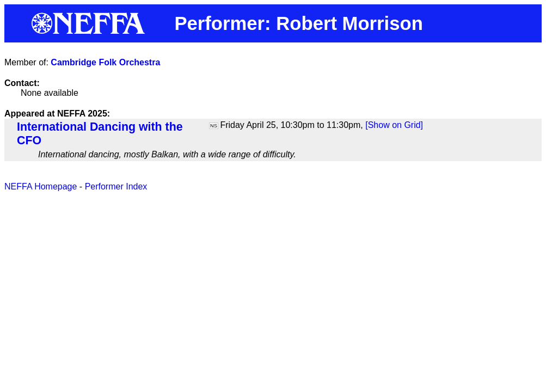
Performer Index (116, 186)
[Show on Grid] (394, 125)
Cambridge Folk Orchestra (105, 62)
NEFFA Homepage (41, 186)
